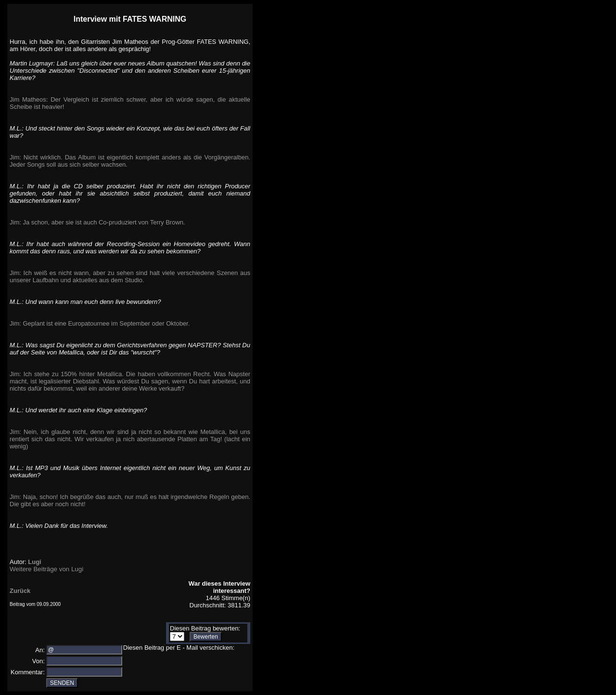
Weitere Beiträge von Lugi (46, 569)
